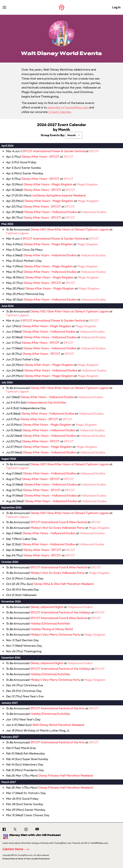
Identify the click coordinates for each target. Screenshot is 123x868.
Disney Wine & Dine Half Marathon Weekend (64, 584)
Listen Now (17, 849)
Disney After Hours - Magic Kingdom (48, 184)
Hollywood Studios (94, 212)
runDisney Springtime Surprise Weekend (59, 195)
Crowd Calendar (59, 112)
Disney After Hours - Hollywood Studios (51, 212)
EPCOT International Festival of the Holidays (61, 612)
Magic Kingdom (87, 184)
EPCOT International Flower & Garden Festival (54, 151)
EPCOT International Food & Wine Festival (59, 522)
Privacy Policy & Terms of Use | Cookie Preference (26, 859)
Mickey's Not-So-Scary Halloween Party (57, 528)
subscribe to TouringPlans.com (68, 107)
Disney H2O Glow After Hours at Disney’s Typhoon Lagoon (70, 229)
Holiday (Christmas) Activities (50, 623)
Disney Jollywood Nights (47, 607)
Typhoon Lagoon (17, 233)
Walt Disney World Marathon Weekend (58, 725)
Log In (116, 7)
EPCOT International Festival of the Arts (57, 708)
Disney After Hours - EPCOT (40, 157)
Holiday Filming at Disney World (52, 629)
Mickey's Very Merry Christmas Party (55, 635)
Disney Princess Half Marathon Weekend (66, 776)
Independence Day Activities (47, 402)
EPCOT (94, 151)
